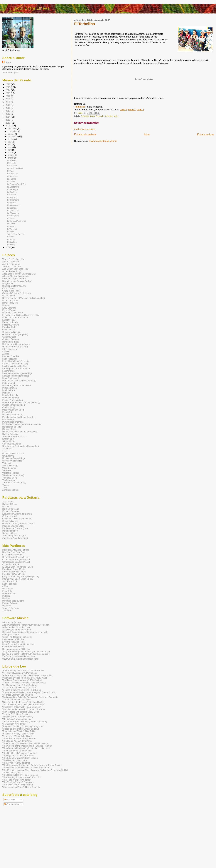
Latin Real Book (10, 584)
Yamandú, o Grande (16, 234)
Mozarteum (8, 589)
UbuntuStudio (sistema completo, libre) (20, 659)
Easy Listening (9, 308)
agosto (11, 139)
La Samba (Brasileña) (16, 184)
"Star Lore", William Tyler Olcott (17, 736)
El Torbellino (12, 176)
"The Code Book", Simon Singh (17, 751)
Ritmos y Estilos (10, 429)
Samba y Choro (10, 533)
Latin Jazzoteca (10, 359)
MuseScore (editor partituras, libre (18, 644)
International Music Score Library (18, 579)
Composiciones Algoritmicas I (16, 560)
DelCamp (7, 507)
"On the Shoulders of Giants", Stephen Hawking (25, 722)
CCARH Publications (12, 555)
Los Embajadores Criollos (14, 366)
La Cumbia (12, 208)
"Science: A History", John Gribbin (18, 734)
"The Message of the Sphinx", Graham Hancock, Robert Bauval (32, 765)
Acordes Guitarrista (11, 264)
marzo (11, 153)
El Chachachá (13, 200)
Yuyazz (6, 485)
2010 (8, 123)
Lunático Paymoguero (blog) (16, 376)
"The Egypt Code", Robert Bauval (18, 756)
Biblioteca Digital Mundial (14, 279)
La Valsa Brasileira (15, 168)
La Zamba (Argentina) (16, 221)
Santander (100, 116)
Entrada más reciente (85, 134)
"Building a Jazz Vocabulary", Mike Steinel (22, 680)
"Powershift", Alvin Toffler (14, 724)
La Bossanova (13, 187)
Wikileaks (7, 470)
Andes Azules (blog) (12, 271)
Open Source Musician (13, 647)
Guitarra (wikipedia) (11, 332)
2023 (8, 93)
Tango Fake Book (10, 608)
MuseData (7, 591)
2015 (8, 114)
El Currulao (12, 166)
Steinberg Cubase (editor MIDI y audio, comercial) (26, 654)
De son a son (9, 296)
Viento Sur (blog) (10, 466)
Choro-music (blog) (11, 291)
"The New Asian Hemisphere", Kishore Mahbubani (26, 768)
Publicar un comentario (85, 129)
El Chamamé (13, 174)
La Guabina (12, 192)
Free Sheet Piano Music (13, 574)
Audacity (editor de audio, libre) (17, 630)
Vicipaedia (7, 463)
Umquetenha (8, 456)
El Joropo (11, 239)
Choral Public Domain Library (16, 557)
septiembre (13, 137)
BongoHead (8, 284)
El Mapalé (11, 163)
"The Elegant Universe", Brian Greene (20, 758)
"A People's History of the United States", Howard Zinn (28, 675)
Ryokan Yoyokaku (11, 434)
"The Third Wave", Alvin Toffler (16, 780)
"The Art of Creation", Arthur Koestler (19, 739)
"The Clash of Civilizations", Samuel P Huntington (25, 743)
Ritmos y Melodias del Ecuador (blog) (20, 432)
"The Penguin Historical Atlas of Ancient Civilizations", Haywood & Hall (35, 770)
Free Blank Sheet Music (13, 569)
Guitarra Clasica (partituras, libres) (18, 524)
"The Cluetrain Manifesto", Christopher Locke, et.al (26, 748)
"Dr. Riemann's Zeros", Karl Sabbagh (20, 685)
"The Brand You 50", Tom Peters (17, 741)
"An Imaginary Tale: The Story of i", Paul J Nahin (25, 678)
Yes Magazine (9, 480)
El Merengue (13, 189)
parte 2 (132, 110)
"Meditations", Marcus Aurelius (16, 719)
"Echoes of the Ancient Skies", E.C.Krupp (22, 690)
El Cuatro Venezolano (12, 313)
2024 (8, 90)
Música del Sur (9, 594)
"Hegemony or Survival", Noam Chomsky (21, 707)
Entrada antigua (205, 134)
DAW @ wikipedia (11, 635)
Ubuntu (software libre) (13, 453)
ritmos (92, 116)
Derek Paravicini (10, 303)
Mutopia (6, 596)
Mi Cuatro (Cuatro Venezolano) (17, 386)
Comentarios (11, 804)
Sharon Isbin (8, 439)
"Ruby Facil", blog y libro (14, 259)
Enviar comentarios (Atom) (103, 141)
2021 (8, 99)
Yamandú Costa (10, 478)
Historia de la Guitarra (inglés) (16, 344)
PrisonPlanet (8, 419)
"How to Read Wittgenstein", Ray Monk (21, 712)
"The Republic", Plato (12, 773)
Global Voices (9, 330)
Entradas (10, 799)
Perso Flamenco (10, 531)
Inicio (147, 134)
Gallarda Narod (9, 516)
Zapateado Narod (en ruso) (15, 538)
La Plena (11, 182)
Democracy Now (10, 301)
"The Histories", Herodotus (15, 760)
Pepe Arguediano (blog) (13, 410)
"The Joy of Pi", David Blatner (16, 763)
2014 (8, 117)
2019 (8, 105)
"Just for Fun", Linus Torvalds (16, 714)
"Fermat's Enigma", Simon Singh (18, 695)
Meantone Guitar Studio (13, 526)
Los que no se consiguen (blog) (17, 373)
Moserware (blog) (10, 398)
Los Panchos (8, 371)
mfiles (5, 586)
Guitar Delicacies (10, 521)
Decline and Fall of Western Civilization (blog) (23, 298)
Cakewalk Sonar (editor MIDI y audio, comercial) (25, 632)
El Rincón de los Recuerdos (15, 318)
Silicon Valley (9, 441)
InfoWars (6, 352)
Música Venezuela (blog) (14, 405)
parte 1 (123, 110)
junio (10, 144)
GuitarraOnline (9, 337)
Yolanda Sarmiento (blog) (14, 483)
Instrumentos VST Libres (14, 639)
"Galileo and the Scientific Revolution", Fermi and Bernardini (30, 697)
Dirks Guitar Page (11, 509)
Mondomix (7, 393)
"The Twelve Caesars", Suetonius (18, 782)
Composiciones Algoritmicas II (16, 562)
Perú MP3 (7, 412)
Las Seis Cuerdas (11, 356)
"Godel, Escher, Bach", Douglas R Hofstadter (23, 705)
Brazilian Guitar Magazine (14, 286)
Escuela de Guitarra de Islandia (17, 514)
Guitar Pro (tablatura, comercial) (17, 637)
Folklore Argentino (11, 325)
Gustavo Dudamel (11, 339)
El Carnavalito (13, 216)
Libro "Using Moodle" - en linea (17, 361)
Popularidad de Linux (12, 415)
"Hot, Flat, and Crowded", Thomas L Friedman (24, 709)
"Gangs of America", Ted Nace (16, 700)
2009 (8, 126)
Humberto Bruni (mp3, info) (15, 347)
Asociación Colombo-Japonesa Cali (19, 274)
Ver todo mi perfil (11, 73)
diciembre (12, 129)
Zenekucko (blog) (10, 490)
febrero (11, 155)
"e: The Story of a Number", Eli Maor (19, 688)
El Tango (11, 218)
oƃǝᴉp (8, 62)
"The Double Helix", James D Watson (20, 753)
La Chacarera (13, 213)
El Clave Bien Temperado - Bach (17, 567)
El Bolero (11, 232)
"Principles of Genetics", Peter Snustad (20, 729)
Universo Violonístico (12, 461)
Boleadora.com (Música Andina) (17, 281)
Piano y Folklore (10, 603)
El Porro (11, 171)
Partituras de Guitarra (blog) (15, 528)
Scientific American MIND (14, 436)
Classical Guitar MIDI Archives (16, 293)
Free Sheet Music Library (14, 572)
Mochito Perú (9, 390)
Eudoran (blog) (9, 320)
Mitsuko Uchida (10, 388)
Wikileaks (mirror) (10, 473)
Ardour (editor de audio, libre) (16, 627)
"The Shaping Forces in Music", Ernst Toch (22, 777)
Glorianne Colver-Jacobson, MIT (17, 519)
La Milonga (12, 160)
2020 (8, 102)
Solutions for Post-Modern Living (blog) (21, 446)
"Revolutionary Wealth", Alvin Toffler (19, 731)
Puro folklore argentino (13, 422)
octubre (11, 134)
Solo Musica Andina (12, 444)
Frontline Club (9, 327)
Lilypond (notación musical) (15, 364)
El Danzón (12, 203)
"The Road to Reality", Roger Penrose (20, 775)
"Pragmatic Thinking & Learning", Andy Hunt (23, 726)
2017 (8, 111)
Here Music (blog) (11, 342)
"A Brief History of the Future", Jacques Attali (23, 671)
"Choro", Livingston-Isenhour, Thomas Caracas (24, 683)
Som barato (8, 449)
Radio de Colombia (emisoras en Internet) (22, 424)
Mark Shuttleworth (11, 378)
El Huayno (12, 226)
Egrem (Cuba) (9, 310)
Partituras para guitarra (13, 601)
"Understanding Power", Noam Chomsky (21, 787)
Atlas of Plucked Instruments (16, 276)
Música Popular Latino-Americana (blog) (21, 402)
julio (10, 142)
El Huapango (13, 197)
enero (11, 158)
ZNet (5, 487)
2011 (8, 120)
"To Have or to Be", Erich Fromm (17, 785)
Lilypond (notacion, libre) (14, 642)
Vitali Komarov (9, 468)
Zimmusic (7, 611)
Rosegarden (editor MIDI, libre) (17, 649)
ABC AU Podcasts (11, 262)
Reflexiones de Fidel (12, 427)
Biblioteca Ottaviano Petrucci (16, 550)
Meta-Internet (9, 383)
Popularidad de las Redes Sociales (19, 417)
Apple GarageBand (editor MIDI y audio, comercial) (26, 625)
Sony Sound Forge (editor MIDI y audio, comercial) (26, 652)
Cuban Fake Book (11, 564)
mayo (11, 147)
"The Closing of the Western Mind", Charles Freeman (27, 746)
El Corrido (11, 195)
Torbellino (80, 107)
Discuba (6, 305)
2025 (8, 87)
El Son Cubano (14, 205)
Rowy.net (7, 606)
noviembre (13, 131)
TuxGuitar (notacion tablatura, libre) (19, 656)
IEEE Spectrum (10, 349)
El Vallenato (12, 229)
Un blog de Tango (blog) (13, 458)
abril (10, 150)
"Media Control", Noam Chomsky (18, 717)
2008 (8, 247)
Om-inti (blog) (9, 407)
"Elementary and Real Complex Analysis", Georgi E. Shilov (30, 692)
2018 (8, 108)
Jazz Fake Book (10, 581)
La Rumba (12, 179)
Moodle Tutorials (10, 395)
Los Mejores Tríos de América (16, 369)
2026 (8, 84)
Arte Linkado (8, 502)
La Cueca (11, 224)
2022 (8, 96)
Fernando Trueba (10, 322)
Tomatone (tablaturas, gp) (14, 536)
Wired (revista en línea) (13, 475)
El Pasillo (11, 245)
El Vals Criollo (13, 210)
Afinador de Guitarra (12, 267)
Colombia (85, 116)
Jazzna (6, 354)
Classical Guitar (10, 504)
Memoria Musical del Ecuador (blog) (19, 381)
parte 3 (141, 110)
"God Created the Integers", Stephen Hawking (24, 702)
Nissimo (6, 598)
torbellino (109, 116)
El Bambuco (12, 242)
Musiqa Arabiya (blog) (12, 400)
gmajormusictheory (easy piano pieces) (21, 577)
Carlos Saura (8, 288)
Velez (116, 116)
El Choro (11, 237)
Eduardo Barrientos (11, 511)
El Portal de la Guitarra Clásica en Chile (21, 315)
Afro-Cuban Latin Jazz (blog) (16, 269)
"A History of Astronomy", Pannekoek (20, 673)
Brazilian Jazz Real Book (14, 552)
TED (4, 451)
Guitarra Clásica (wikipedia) (15, 335)
